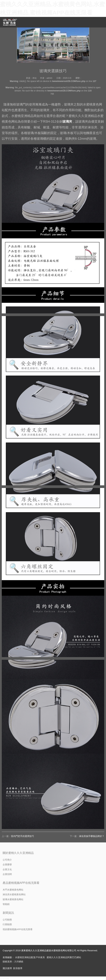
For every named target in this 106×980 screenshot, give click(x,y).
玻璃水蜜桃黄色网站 (13, 899)
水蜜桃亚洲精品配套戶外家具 (30, 957)
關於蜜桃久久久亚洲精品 (18, 853)
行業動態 (7, 924)
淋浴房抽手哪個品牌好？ (92, 836)
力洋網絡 (19, 962)
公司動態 (7, 920)
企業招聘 (7, 874)
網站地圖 (5, 978)
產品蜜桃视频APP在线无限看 (21, 883)
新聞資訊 (8, 913)
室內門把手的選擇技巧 (22, 836)
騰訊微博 (7, 968)
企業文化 (7, 869)
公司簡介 (7, 860)
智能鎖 (6, 904)
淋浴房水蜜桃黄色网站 (14, 894)
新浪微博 (18, 968)
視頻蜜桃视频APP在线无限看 (18, 929)
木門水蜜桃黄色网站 (13, 890)
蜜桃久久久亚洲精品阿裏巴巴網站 (64, 957)
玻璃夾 (67, 122)
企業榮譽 (7, 865)
